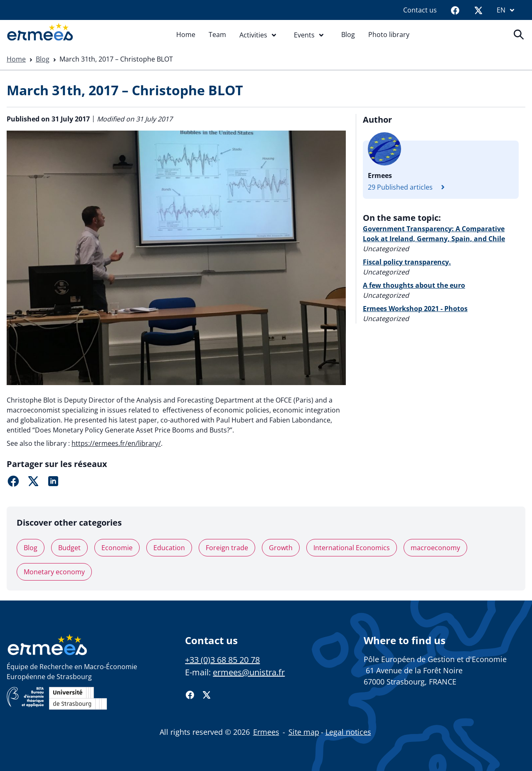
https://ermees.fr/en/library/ (116, 443)
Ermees (266, 732)
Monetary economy (54, 572)
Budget (69, 548)
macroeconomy (435, 548)
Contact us (420, 10)
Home (186, 35)
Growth (281, 548)
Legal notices (348, 732)
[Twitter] (478, 10)
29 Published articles (409, 187)
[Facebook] (455, 10)
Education (169, 548)
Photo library (389, 35)
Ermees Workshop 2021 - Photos (415, 309)
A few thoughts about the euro (414, 285)
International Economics (352, 548)
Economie (117, 548)
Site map (304, 732)
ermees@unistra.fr (249, 672)
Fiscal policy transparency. (407, 262)
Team (217, 35)
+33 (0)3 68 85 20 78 (222, 660)
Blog (348, 35)
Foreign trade (227, 548)
